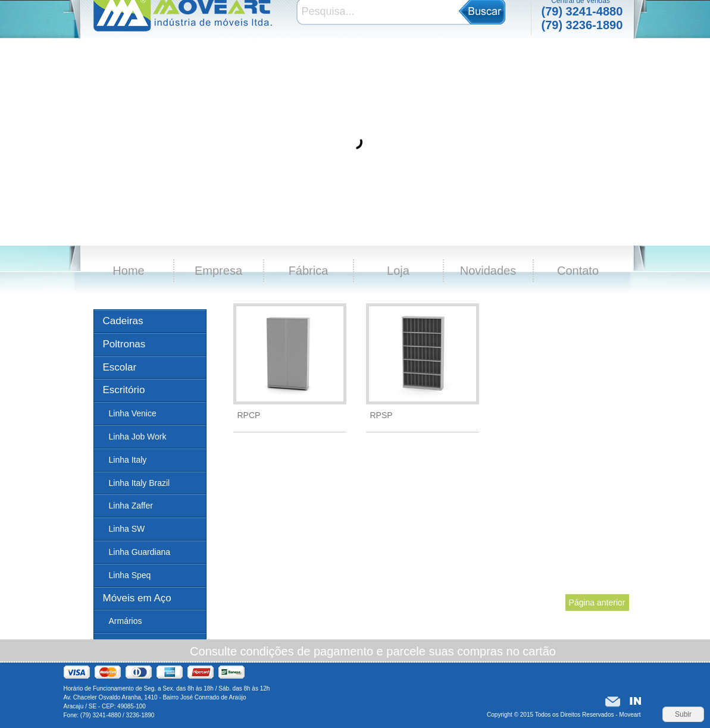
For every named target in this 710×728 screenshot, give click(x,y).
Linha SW (127, 529)
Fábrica (309, 271)
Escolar (120, 367)
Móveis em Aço (137, 598)
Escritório (124, 390)
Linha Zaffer (131, 506)
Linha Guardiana (140, 552)
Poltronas (124, 344)
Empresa (218, 271)
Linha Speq (130, 575)
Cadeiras (123, 321)
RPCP (249, 415)
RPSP (381, 415)
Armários (126, 621)
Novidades (488, 271)
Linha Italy (128, 460)
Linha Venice (133, 413)
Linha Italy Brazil (140, 483)
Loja (398, 271)
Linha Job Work (138, 437)
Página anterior (597, 603)
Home (128, 271)
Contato (578, 271)
